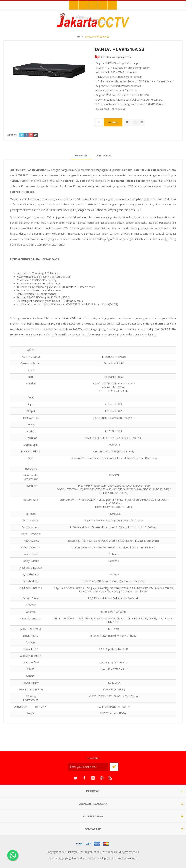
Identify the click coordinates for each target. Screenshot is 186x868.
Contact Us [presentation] (103, 156)
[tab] (81, 156)
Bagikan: (12, 135)
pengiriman (125, 57)
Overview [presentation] (81, 156)
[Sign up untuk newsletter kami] (88, 767)
